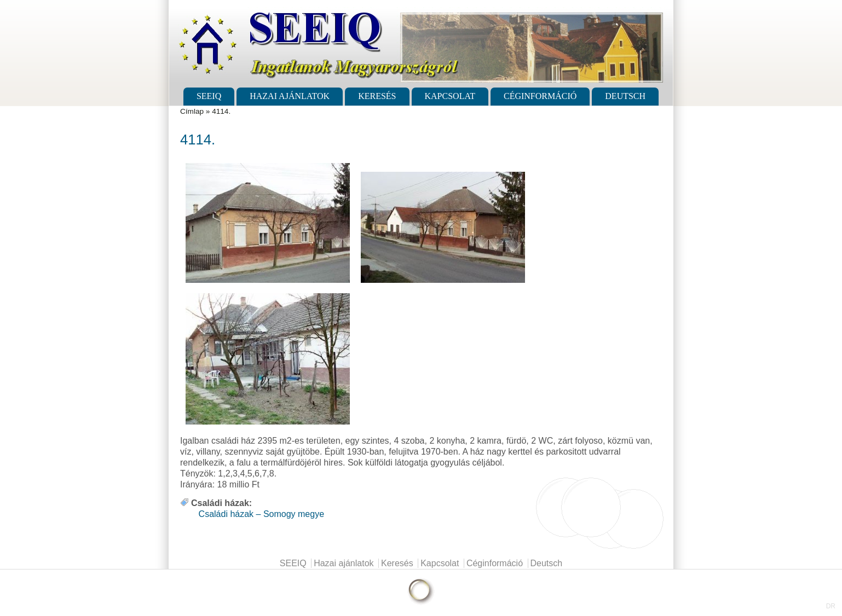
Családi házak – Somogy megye (261, 514)
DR (831, 606)
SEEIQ (209, 96)
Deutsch (625, 96)
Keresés (377, 96)
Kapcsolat (450, 96)
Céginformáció (540, 96)
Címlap (192, 111)
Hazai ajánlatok (290, 96)
